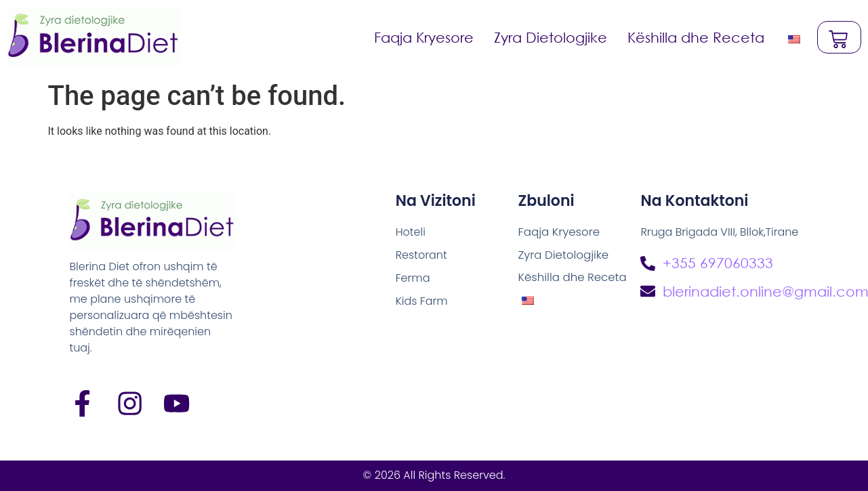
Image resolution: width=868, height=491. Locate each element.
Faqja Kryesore (423, 37)
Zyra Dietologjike (550, 37)
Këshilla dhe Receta (695, 37)
